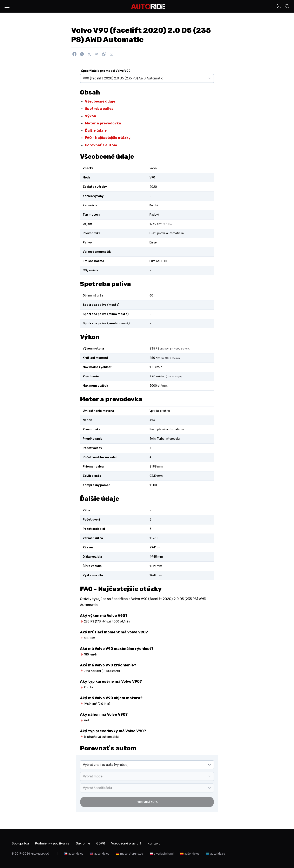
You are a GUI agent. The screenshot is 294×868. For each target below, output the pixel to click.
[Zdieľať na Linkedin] (97, 54)
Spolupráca (20, 843)
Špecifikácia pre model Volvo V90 (106, 71)
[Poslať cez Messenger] (82, 54)
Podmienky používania (53, 843)
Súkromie (84, 843)
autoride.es (192, 853)
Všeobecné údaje (100, 101)
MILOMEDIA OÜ (40, 853)
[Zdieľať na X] (89, 54)
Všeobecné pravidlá (128, 843)
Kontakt (156, 843)
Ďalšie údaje (96, 130)
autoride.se (218, 853)
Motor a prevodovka (103, 123)
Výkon (91, 116)
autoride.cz (76, 853)
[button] (7, 6)
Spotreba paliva (99, 109)
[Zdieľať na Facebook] (74, 54)
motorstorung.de (132, 853)
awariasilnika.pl (164, 853)
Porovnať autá (147, 802)
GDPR (102, 843)
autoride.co (102, 853)
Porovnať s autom (101, 145)
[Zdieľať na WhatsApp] (104, 54)
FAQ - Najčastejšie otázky (108, 138)
